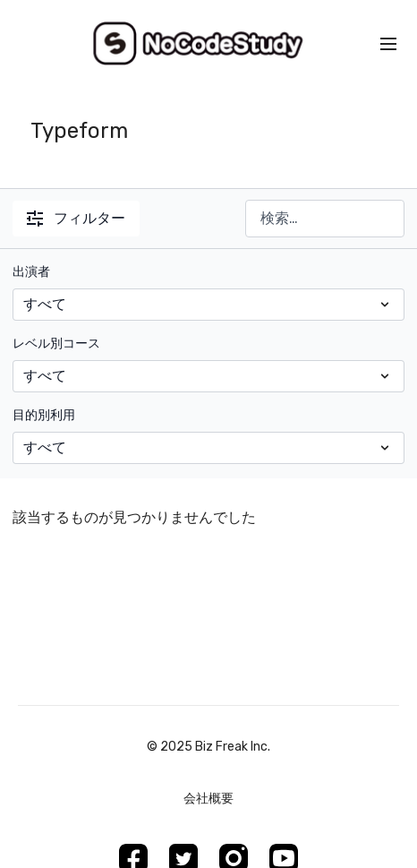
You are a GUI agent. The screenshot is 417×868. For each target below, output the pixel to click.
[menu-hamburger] (388, 44)
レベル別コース (56, 344)
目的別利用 (44, 415)
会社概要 (208, 799)
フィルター (76, 218)
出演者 (31, 272)
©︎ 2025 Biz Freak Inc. (208, 747)
